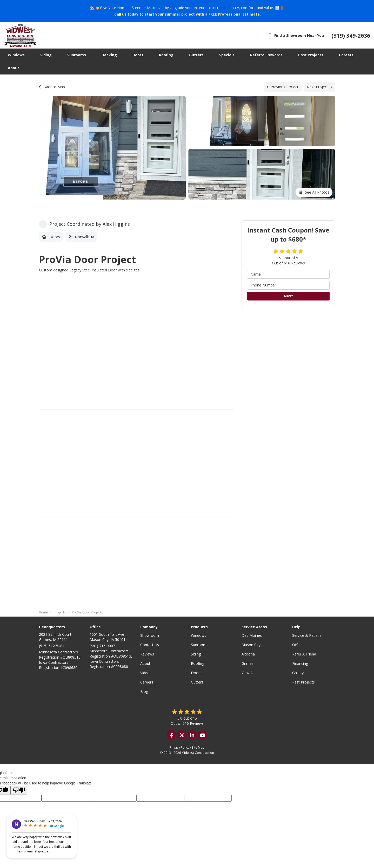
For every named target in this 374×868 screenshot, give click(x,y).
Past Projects (303, 682)
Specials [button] (227, 55)
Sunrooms (200, 645)
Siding (196, 654)
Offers (297, 645)
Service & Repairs (307, 635)
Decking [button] (109, 55)
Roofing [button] (166, 55)
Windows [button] (16, 55)
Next (288, 296)
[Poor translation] (19, 790)
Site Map (198, 747)
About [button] (14, 68)
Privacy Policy (179, 747)
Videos (146, 673)
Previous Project (283, 87)
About (145, 663)
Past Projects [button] (311, 55)
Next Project (319, 87)
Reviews (147, 654)
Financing (300, 663)
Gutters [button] (196, 55)
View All (248, 673)
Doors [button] (138, 55)
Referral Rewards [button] (266, 55)
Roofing (198, 663)
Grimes (248, 663)
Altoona (248, 654)
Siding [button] (46, 55)
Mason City (251, 645)
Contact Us (150, 645)
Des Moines (252, 635)
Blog (144, 691)
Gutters (197, 682)
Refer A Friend (304, 654)
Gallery (298, 673)
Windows (199, 635)
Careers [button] (346, 55)
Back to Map (52, 87)
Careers (147, 682)
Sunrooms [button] (77, 55)
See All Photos (314, 192)
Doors (196, 673)
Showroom (150, 635)
